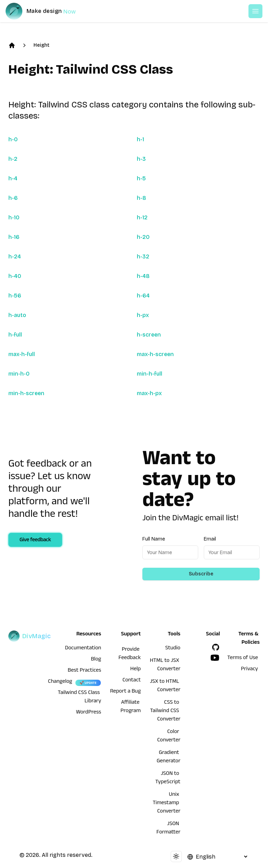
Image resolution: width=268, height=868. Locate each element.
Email (210, 539)
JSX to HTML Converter (165, 686)
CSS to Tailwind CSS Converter (165, 711)
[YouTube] (215, 658)
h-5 (141, 178)
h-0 (13, 139)
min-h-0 (19, 374)
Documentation (83, 649)
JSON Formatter (168, 829)
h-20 (143, 237)
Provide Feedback (130, 654)
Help (135, 670)
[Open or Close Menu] (255, 11)
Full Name (154, 539)
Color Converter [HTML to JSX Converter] (169, 737)
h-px (143, 315)
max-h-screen (155, 354)
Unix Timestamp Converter (166, 803)
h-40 (15, 276)
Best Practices (84, 671)
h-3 (141, 159)
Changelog (60, 682)
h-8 (142, 198)
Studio (173, 649)
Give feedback (35, 541)
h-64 (143, 296)
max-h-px (149, 393)
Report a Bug (126, 692)
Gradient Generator (169, 757)
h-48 (143, 276)
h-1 (140, 139)
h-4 (13, 178)
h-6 (13, 198)
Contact (132, 681)
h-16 (14, 237)
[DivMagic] (48, 11)
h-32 (143, 256)
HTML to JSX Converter (165, 665)
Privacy (250, 670)
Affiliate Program (131, 707)
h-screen (149, 335)
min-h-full (150, 374)
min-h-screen (26, 393)
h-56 (15, 296)
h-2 (13, 159)
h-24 (15, 256)
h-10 (14, 217)
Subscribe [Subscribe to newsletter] (201, 574)
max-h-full (22, 354)
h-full (15, 335)
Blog (96, 660)
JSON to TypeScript (168, 778)
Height (42, 45)
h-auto (17, 315)
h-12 (142, 217)
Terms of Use (243, 658)
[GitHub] (216, 647)
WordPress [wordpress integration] (89, 713)
